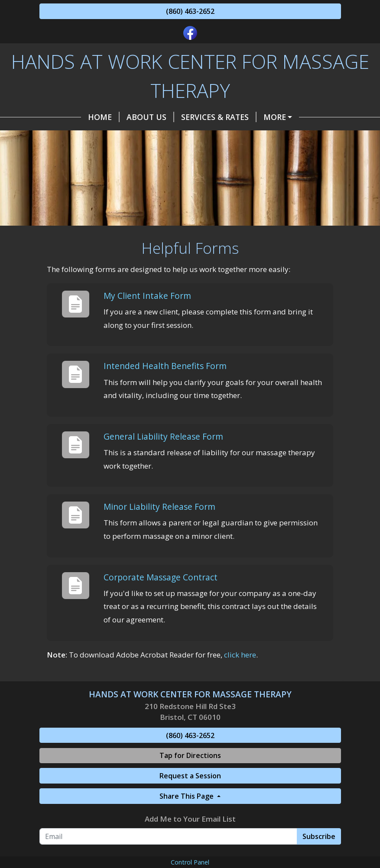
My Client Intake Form (147, 296)
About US (150, 117)
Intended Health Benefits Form (165, 366)
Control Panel (190, 862)
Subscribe (319, 836)
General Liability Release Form (163, 436)
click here (240, 655)
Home (104, 117)
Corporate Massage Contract (161, 577)
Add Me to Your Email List (190, 819)
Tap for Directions (190, 755)
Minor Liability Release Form (159, 507)
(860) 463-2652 (190, 11)
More (275, 117)
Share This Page (187, 796)
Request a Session (190, 776)
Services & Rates (219, 117)
